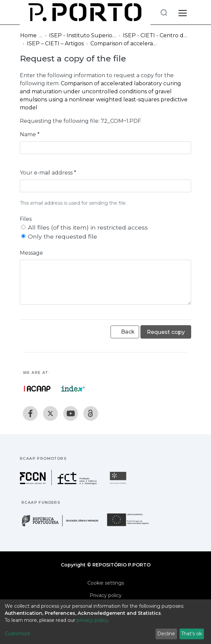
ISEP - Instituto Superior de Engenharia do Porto (83, 35)
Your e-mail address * (48, 173)
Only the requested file (62, 236)
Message (31, 253)
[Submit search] (164, 12)
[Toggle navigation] (183, 12)
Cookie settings (106, 583)
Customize (17, 634)
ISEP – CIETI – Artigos (55, 43)
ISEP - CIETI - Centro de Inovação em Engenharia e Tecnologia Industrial (157, 35)
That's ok (192, 634)
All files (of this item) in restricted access (88, 227)
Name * (30, 134)
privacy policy (92, 620)
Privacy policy (106, 595)
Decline (166, 634)
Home (28, 35)
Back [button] (125, 332)
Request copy (166, 332)
